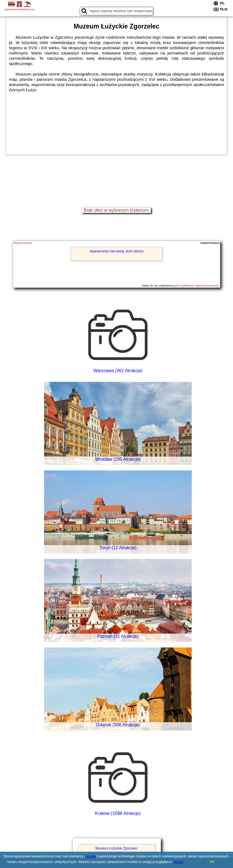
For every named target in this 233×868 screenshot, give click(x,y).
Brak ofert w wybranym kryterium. (116, 210)
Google (90, 856)
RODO (179, 862)
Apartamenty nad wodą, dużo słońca (116, 251)
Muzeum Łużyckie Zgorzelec (116, 848)
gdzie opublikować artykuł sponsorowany (196, 286)
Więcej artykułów (23, 243)
